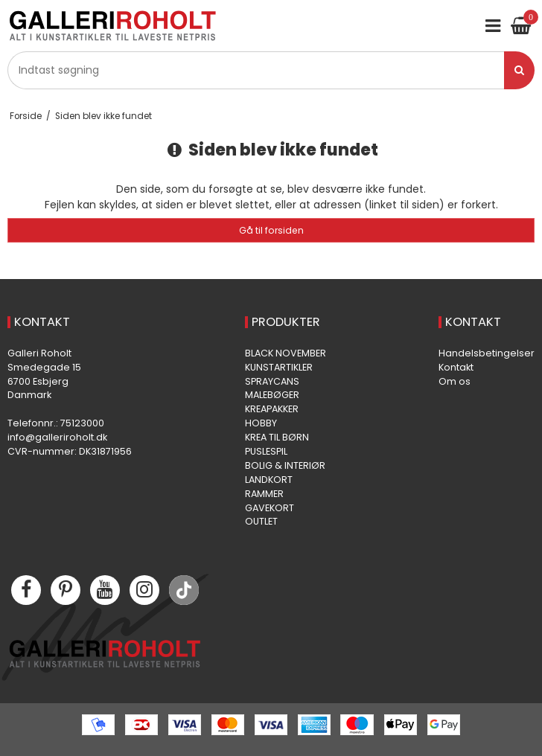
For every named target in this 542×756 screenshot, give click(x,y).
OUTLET (261, 521)
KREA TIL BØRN (277, 437)
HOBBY (261, 423)
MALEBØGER (272, 395)
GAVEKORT (270, 508)
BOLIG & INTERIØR (285, 465)
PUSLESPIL (266, 451)
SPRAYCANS (272, 381)
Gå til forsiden (271, 230)
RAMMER (264, 494)
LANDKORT (269, 480)
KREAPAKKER (272, 409)
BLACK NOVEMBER (286, 353)
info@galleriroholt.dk (57, 437)
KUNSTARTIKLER (279, 367)
